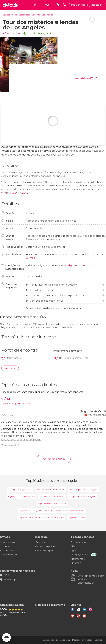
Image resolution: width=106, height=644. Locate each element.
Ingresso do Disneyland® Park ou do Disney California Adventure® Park (52, 511)
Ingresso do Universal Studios (22, 496)
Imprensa (5, 546)
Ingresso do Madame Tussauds (52, 504)
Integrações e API (80, 555)
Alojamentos (78, 559)
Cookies (98, 640)
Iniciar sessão (78, 5)
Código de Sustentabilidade (80, 265)
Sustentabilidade (9, 551)
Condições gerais (51, 640)
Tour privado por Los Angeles (82, 496)
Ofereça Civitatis (9, 555)
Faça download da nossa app (18, 571)
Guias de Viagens (45, 551)
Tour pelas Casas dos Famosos (51, 490)
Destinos (40, 542)
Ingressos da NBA (77, 518)
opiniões (16, 33)
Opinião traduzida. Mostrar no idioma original (22, 440)
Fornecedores (78, 542)
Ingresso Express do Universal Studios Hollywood (41, 518)
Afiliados (75, 546)
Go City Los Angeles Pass (20, 490)
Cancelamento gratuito (40, 33)
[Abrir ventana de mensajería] (7, 637)
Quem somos (7, 542)
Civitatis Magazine (45, 546)
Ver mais (30, 258)
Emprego (76, 563)
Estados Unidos (10, 15)
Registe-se (97, 5)
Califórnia (36, 15)
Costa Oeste (24, 15)
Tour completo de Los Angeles (84, 490)
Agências (76, 551)
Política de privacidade (82, 640)
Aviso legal (65, 640)
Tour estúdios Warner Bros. (52, 496)
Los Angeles (47, 15)
